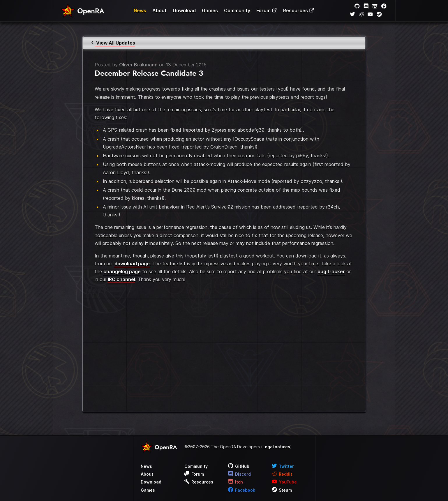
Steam (282, 490)
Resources (299, 10)
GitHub (239, 466)
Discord (240, 474)
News (140, 10)
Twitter (283, 466)
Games (210, 10)
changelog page (122, 271)
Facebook (242, 490)
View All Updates (113, 43)
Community (237, 10)
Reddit (282, 474)
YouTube (284, 482)
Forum (267, 10)
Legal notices (276, 447)
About (159, 10)
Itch (236, 482)
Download (184, 10)
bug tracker (331, 271)
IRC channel (121, 279)
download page (132, 264)
